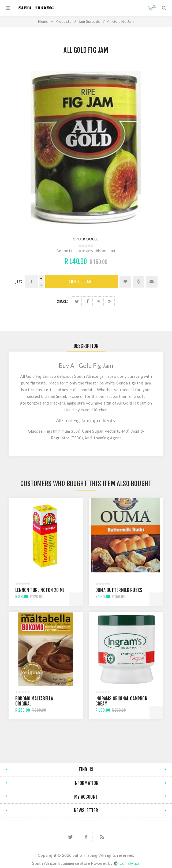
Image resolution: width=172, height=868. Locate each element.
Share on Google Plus (110, 301)
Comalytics (127, 863)
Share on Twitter (77, 301)
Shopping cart (154, 6)
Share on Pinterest (99, 301)
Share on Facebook (88, 301)
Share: (62, 301)
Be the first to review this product (86, 250)
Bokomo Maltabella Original (34, 701)
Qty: (18, 282)
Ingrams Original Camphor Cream (121, 701)
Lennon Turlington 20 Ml (40, 590)
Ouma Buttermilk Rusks (119, 590)
